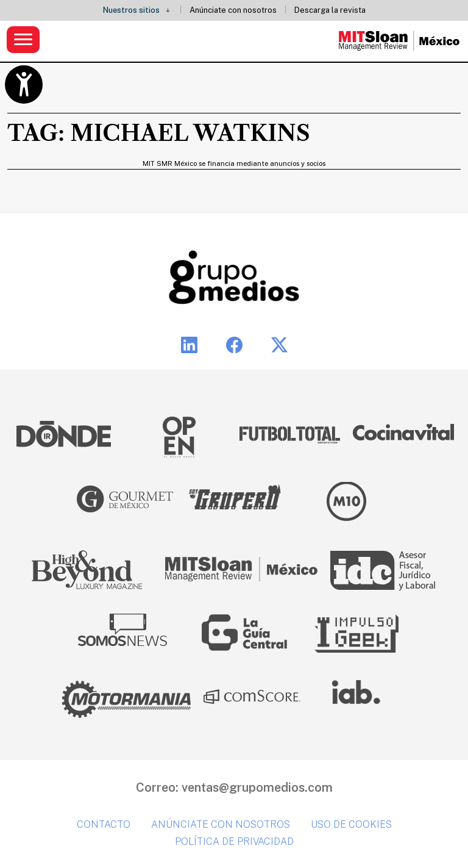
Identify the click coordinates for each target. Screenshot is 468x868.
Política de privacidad (234, 841)
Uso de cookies (351, 824)
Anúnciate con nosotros (233, 10)
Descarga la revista (330, 10)
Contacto (104, 824)
